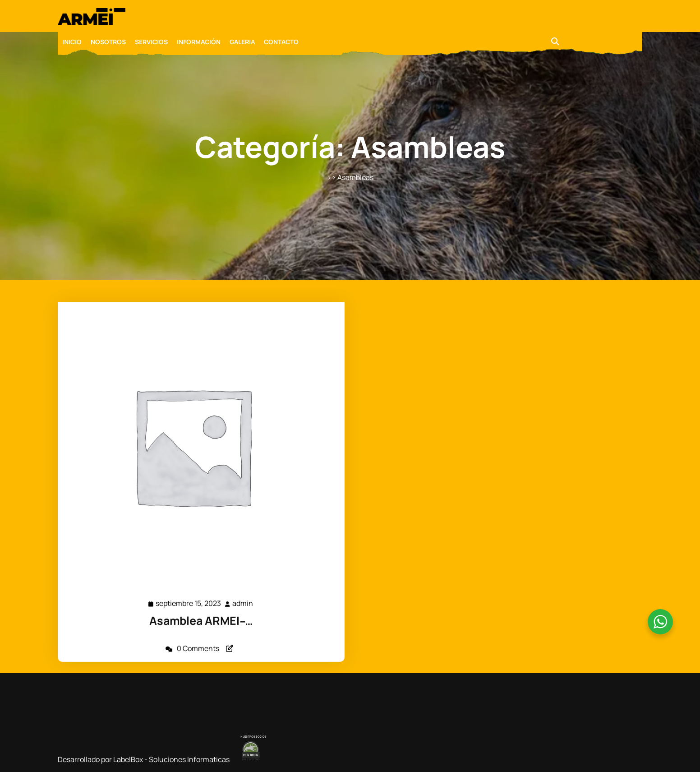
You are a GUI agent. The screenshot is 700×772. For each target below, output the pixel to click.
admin (242, 600)
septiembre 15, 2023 (189, 600)
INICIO (72, 42)
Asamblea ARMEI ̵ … (201, 617)
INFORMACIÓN (199, 42)
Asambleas (355, 177)
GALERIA (242, 42)
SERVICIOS (151, 42)
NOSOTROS (108, 42)
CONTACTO (281, 42)
